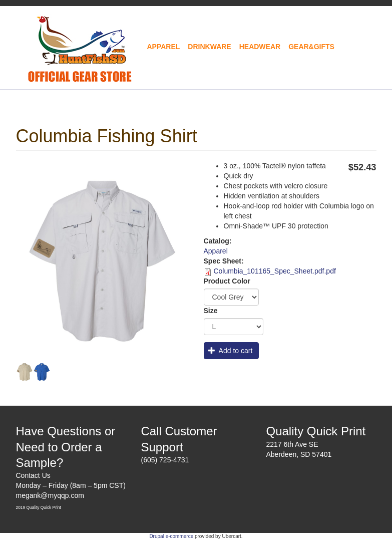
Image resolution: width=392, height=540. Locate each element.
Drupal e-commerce (171, 536)
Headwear (260, 47)
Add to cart (230, 351)
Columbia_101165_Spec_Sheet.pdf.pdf (274, 271)
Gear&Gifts (311, 47)
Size (211, 311)
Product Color (227, 281)
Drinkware (209, 47)
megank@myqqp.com (50, 495)
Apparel (164, 47)
